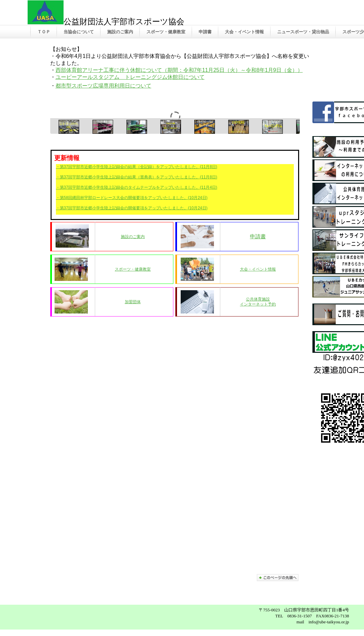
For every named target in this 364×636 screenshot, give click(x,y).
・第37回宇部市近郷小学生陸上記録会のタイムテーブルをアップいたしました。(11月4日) (137, 187)
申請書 (205, 32)
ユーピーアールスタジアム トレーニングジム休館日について (130, 77)
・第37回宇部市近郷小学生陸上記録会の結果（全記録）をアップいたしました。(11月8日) (137, 167)
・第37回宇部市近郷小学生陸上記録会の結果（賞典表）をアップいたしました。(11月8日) (137, 177)
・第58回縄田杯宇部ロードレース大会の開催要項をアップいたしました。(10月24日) (132, 198)
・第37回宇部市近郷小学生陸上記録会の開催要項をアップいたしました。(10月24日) (132, 208)
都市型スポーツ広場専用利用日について (103, 86)
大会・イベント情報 (244, 32)
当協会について (79, 32)
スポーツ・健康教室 (166, 32)
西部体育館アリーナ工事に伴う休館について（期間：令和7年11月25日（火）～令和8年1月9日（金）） (179, 70)
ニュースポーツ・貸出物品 (303, 32)
